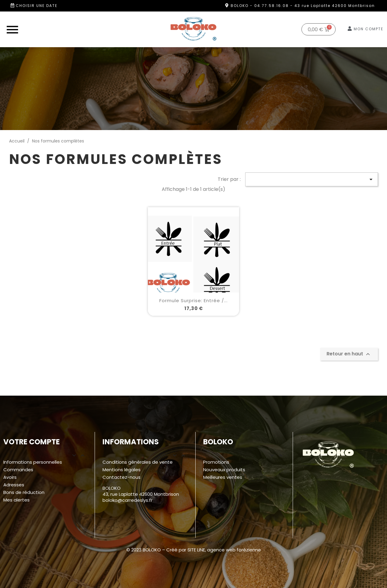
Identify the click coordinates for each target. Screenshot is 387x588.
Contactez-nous (122, 477)
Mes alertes (16, 500)
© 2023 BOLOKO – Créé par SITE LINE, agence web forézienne (194, 550)
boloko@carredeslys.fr (127, 500)
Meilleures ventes (223, 477)
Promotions (216, 462)
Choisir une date (37, 6)
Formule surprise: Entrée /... (193, 301)
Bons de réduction (24, 492)
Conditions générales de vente (138, 462)
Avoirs (10, 477)
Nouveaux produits (224, 470)
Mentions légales (122, 470)
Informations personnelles (33, 462)
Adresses (14, 485)
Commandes (18, 470)
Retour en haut (349, 354)
